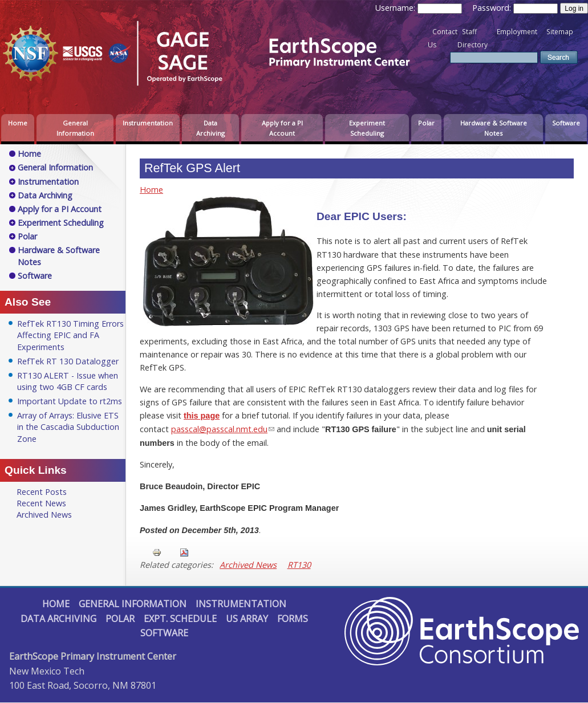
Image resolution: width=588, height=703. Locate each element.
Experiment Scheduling (367, 128)
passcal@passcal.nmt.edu (219, 429)
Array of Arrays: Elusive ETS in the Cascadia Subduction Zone (68, 427)
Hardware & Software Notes (494, 128)
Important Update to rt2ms (70, 401)
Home (18, 123)
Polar (426, 123)
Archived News (248, 565)
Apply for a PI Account (282, 128)
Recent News (41, 503)
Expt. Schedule (180, 619)
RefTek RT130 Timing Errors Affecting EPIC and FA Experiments (70, 335)
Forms (293, 619)
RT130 (299, 565)
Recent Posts (42, 492)
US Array (247, 619)
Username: (396, 8)
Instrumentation (148, 123)
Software (566, 123)
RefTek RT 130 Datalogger (68, 361)
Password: (493, 8)
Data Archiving (210, 128)
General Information (75, 128)
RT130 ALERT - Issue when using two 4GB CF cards (68, 381)
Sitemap (560, 32)
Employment (517, 32)
